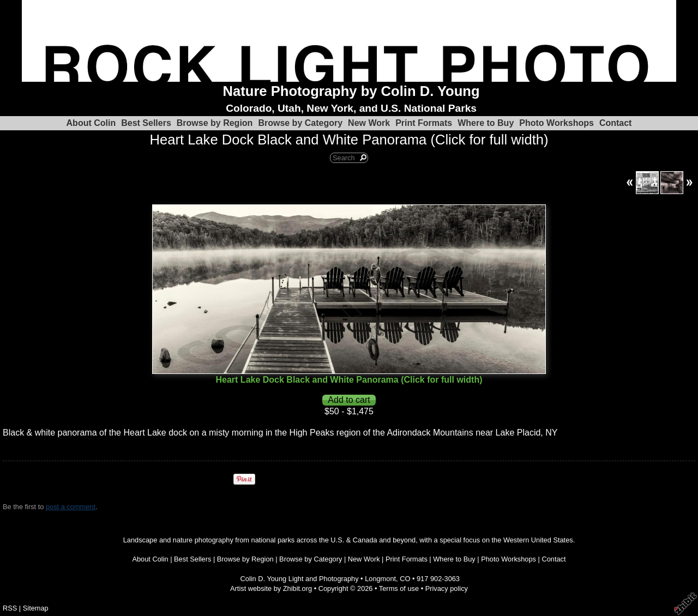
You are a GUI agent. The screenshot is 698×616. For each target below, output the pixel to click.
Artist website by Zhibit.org (271, 588)
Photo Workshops (556, 123)
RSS (10, 608)
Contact (616, 123)
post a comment (71, 507)
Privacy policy (447, 588)
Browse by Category (300, 123)
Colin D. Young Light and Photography (300, 579)
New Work (369, 123)
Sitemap (36, 608)
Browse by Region (215, 123)
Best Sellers (146, 123)
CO (405, 579)
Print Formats (424, 123)
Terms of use (399, 588)
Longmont (380, 579)
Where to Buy (486, 123)
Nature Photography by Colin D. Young (351, 91)
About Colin (91, 123)
